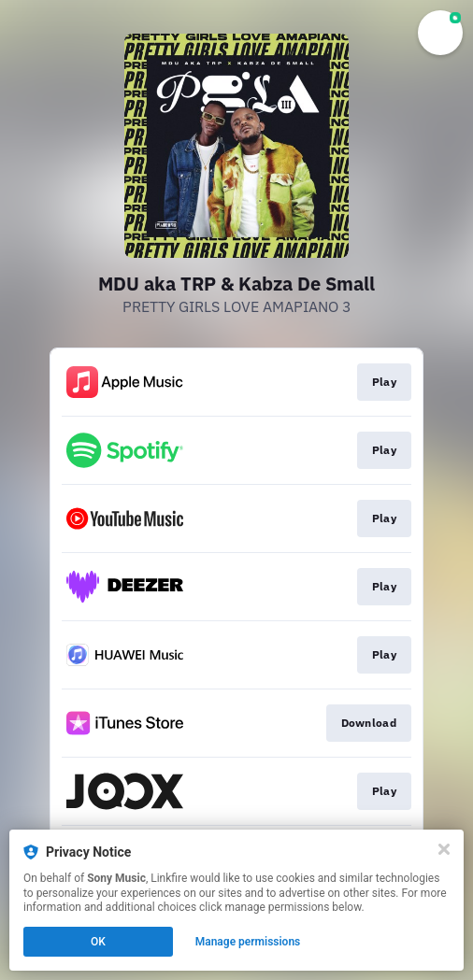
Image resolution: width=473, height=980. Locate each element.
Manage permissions (248, 942)
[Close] (444, 849)
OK (98, 942)
